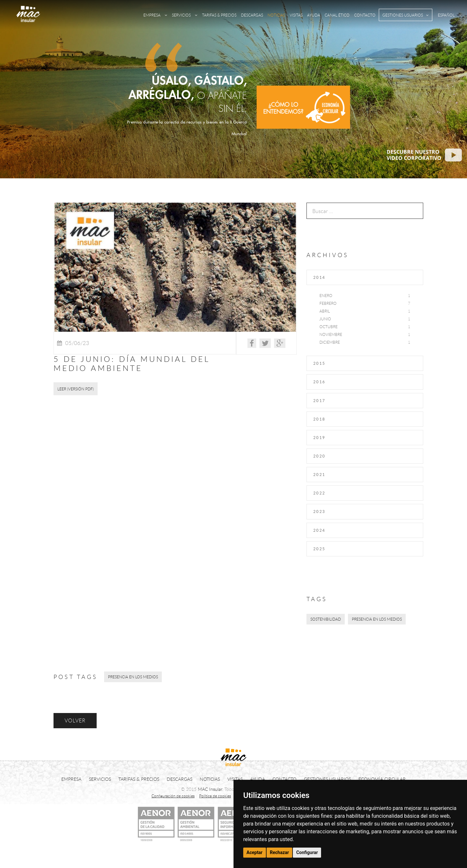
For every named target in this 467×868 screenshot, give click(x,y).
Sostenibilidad (326, 619)
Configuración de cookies (173, 796)
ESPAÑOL (450, 15)
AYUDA (314, 15)
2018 (319, 419)
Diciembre (330, 342)
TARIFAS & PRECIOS (219, 15)
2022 (319, 493)
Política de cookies (215, 796)
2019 (319, 437)
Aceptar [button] (255, 852)
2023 (319, 511)
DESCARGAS (252, 15)
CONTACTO (365, 15)
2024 (319, 530)
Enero (326, 295)
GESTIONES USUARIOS (406, 15)
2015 (319, 363)
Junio (325, 319)
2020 (319, 456)
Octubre (329, 327)
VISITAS (296, 15)
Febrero (328, 303)
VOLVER (75, 720)
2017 (319, 400)
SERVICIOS (185, 15)
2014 (319, 277)
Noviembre (331, 334)
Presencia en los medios (377, 619)
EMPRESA (155, 15)
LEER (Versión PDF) (76, 389)
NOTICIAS (276, 15)
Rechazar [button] (279, 852)
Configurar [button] (307, 852)
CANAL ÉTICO (337, 15)
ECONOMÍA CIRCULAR (382, 779)
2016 (319, 382)
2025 (319, 549)
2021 (319, 474)
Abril (325, 311)
